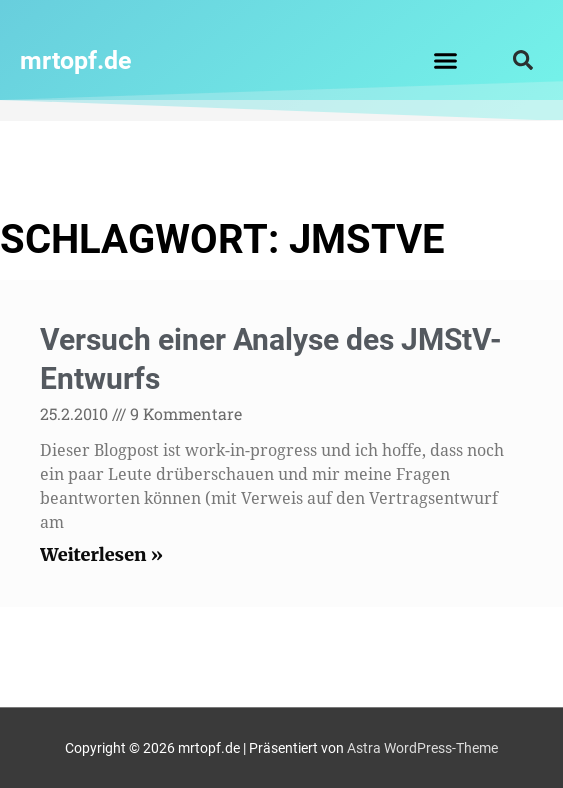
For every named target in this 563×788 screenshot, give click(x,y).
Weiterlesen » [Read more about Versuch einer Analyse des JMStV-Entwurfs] (101, 554)
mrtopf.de (76, 60)
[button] (446, 60)
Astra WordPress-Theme (422, 748)
